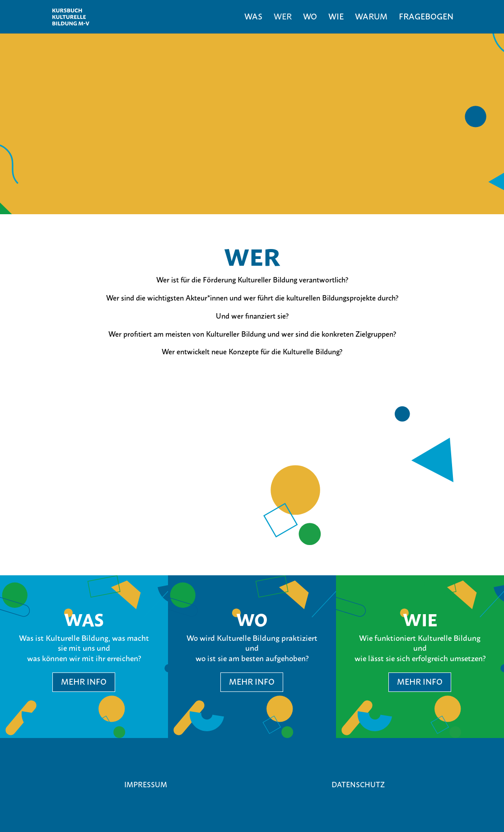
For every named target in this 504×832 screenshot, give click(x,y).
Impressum (146, 785)
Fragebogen (426, 17)
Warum (371, 17)
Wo (310, 17)
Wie (336, 17)
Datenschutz (358, 785)
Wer (283, 17)
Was (253, 17)
